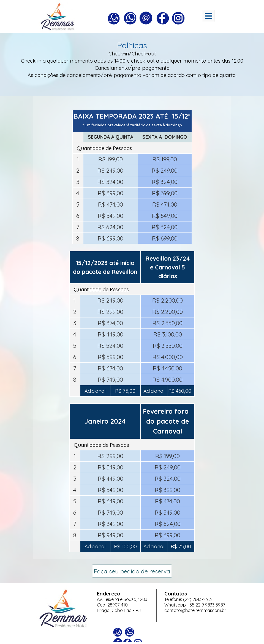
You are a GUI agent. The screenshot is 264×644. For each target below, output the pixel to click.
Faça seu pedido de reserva (132, 571)
